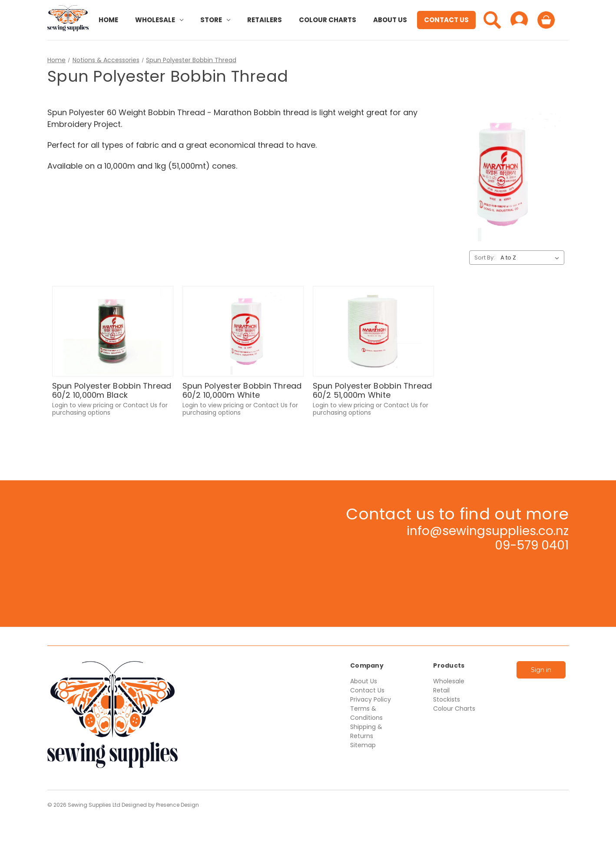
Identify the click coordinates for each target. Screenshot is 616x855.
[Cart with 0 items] (546, 20)
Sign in (541, 670)
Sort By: (485, 258)
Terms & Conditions (366, 713)
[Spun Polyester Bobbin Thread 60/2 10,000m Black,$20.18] (113, 331)
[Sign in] (519, 20)
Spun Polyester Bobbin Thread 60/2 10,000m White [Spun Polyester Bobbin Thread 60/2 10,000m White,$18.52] (242, 391)
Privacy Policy (371, 699)
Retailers (265, 20)
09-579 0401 (532, 545)
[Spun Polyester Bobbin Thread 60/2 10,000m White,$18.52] (243, 331)
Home (108, 20)
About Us (390, 20)
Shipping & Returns (366, 731)
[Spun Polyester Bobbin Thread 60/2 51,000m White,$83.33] (373, 331)
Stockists (447, 699)
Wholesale (159, 20)
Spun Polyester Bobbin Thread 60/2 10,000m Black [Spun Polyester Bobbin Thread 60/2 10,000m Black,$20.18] (112, 391)
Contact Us (446, 20)
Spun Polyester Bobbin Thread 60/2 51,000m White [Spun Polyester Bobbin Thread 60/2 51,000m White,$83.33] (373, 391)
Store (215, 20)
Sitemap (363, 745)
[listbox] (532, 258)
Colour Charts (328, 20)
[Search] (492, 20)
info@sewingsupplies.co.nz (488, 531)
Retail (441, 690)
